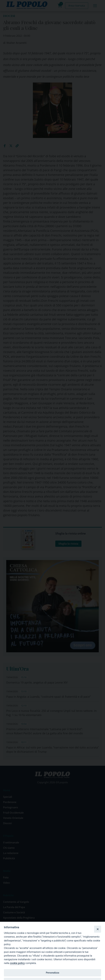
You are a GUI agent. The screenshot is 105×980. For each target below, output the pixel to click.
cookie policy (17, 963)
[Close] (98, 929)
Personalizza (52, 973)
